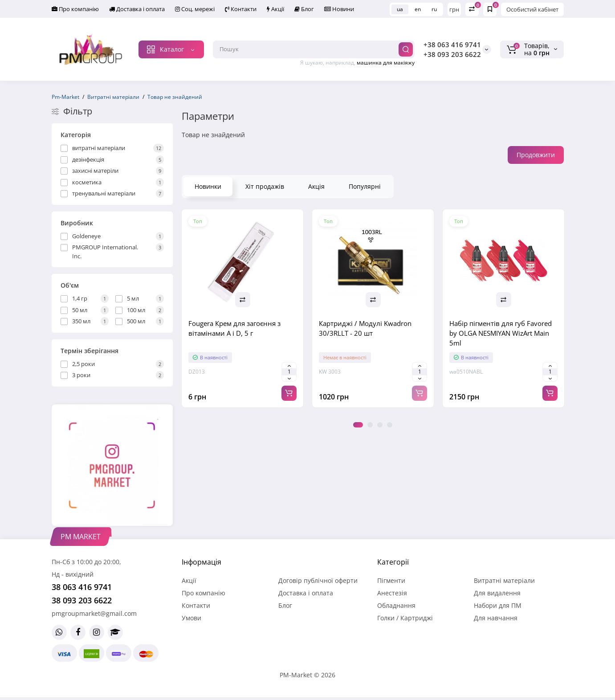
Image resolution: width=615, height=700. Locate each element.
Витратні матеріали (113, 97)
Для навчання (496, 618)
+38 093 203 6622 (452, 54)
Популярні (365, 186)
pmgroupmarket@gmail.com (94, 613)
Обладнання (396, 605)
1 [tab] (358, 425)
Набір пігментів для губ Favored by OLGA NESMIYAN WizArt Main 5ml (501, 333)
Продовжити (536, 155)
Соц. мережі (195, 9)
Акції (275, 9)
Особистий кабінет (532, 9)
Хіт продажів (265, 186)
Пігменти (391, 580)
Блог (304, 9)
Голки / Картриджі (405, 618)
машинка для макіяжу (386, 63)
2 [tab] (370, 425)
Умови (191, 618)
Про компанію (75, 9)
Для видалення (497, 593)
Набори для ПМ (498, 605)
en (418, 9)
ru (434, 9)
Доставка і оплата (137, 9)
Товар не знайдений (175, 97)
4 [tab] (390, 425)
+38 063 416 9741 (452, 45)
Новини (339, 9)
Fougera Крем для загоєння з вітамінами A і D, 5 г (234, 328)
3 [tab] (380, 425)
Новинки (208, 186)
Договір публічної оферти (318, 580)
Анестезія (392, 593)
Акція (316, 186)
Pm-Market (65, 97)
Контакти (241, 9)
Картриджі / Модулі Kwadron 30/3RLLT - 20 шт (365, 328)
